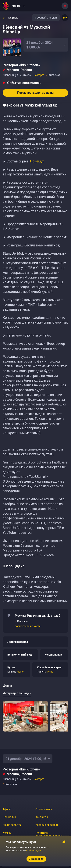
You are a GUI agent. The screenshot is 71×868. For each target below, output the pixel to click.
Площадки (9, 817)
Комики (7, 833)
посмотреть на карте (28, 626)
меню (20, 672)
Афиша (7, 809)
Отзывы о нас (44, 809)
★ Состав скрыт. (23, 161)
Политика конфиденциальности (49, 834)
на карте (39, 75)
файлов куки (34, 851)
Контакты (42, 817)
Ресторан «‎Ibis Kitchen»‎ (21, 65)
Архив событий (12, 825)
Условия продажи (47, 825)
